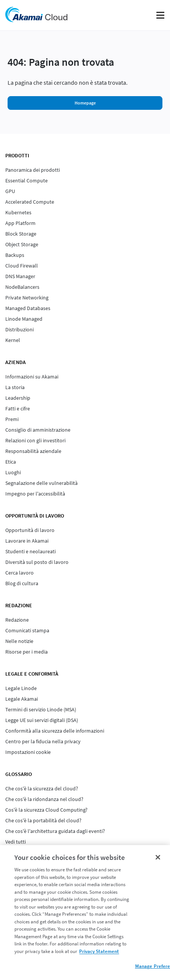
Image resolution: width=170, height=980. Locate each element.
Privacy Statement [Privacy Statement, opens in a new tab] (99, 951)
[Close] (158, 857)
